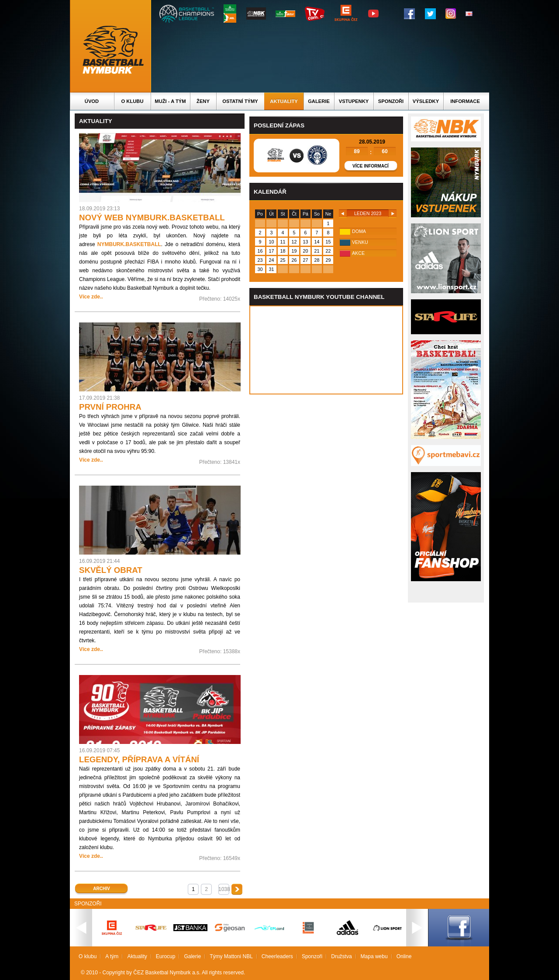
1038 (224, 889)
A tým (112, 956)
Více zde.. (91, 297)
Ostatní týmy (240, 101)
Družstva (341, 956)
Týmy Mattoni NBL (231, 956)
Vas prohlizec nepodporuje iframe (326, 350)
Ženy (203, 101)
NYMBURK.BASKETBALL (129, 244)
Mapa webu (374, 956)
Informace (465, 101)
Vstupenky (354, 101)
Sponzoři (391, 101)
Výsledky (426, 101)
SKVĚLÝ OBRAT (111, 570)
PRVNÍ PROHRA (110, 407)
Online (404, 956)
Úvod (92, 101)
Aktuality (284, 101)
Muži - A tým (170, 101)
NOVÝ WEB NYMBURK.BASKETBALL (152, 218)
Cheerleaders (277, 956)
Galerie (319, 101)
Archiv (101, 889)
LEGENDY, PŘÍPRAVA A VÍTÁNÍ (139, 759)
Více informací (371, 166)
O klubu (133, 101)
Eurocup (166, 956)
